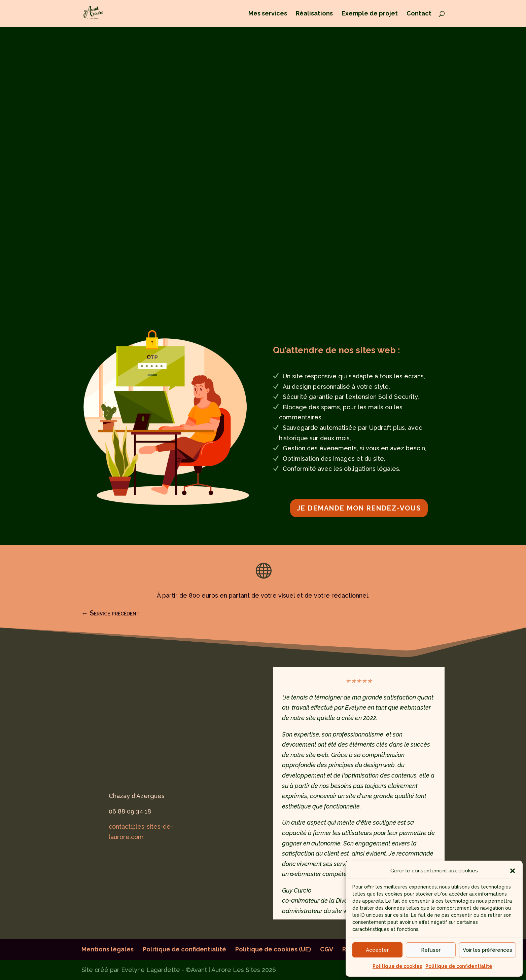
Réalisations (314, 14)
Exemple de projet (370, 14)
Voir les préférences (487, 950)
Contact (419, 14)
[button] (513, 871)
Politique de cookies (397, 966)
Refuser (431, 950)
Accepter (377, 950)
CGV (327, 949)
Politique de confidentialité (459, 966)
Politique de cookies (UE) (273, 949)
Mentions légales (108, 949)
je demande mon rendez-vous (359, 508)
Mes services (268, 14)
